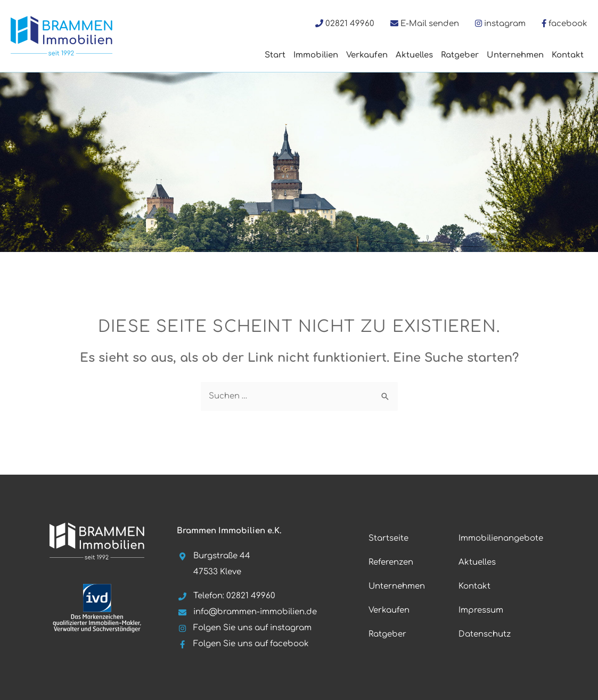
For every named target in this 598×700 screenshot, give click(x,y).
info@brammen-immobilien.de (247, 612)
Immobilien (316, 55)
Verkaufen (367, 55)
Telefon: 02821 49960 (226, 596)
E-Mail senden (430, 24)
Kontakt (568, 55)
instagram (505, 24)
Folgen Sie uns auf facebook (243, 644)
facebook (568, 24)
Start (275, 55)
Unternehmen (515, 55)
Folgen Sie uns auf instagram (244, 628)
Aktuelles (414, 55)
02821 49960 (350, 24)
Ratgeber (460, 55)
